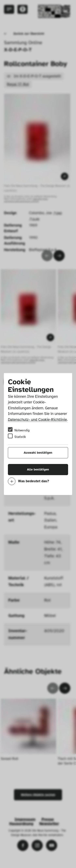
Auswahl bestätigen (38, 453)
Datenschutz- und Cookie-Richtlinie (37, 420)
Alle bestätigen (38, 469)
